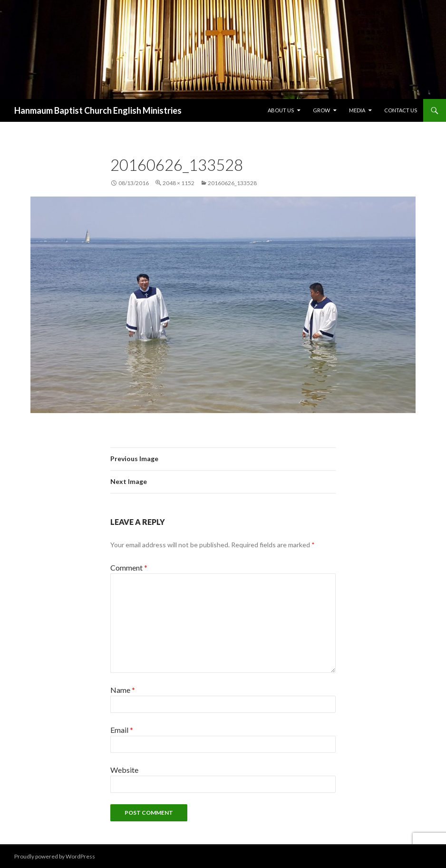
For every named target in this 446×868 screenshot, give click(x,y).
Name (123, 690)
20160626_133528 (232, 183)
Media (357, 110)
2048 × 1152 (179, 183)
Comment (129, 567)
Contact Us (401, 110)
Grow (321, 110)
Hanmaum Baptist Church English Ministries (98, 110)
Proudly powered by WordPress (55, 856)
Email (122, 730)
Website (124, 770)
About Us (281, 110)
